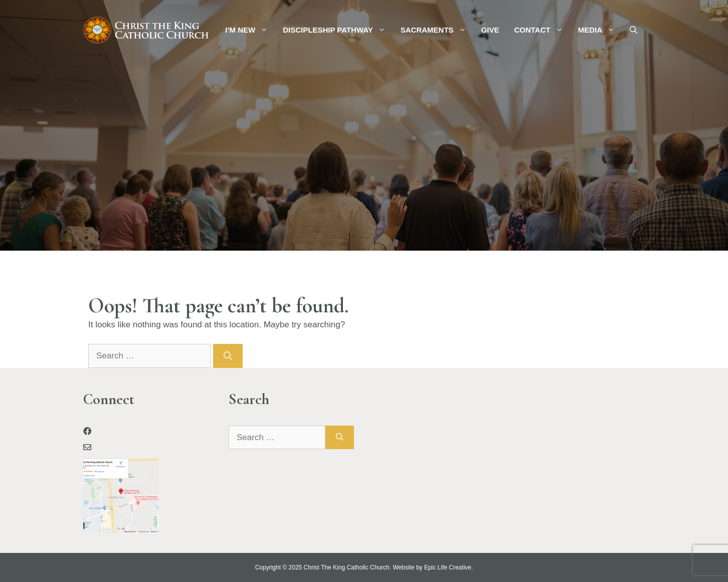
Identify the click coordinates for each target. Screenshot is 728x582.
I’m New (250, 30)
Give (490, 30)
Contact (542, 30)
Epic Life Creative (448, 567)
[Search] (228, 356)
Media (600, 30)
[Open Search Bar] (633, 30)
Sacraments (437, 30)
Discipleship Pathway (338, 30)
